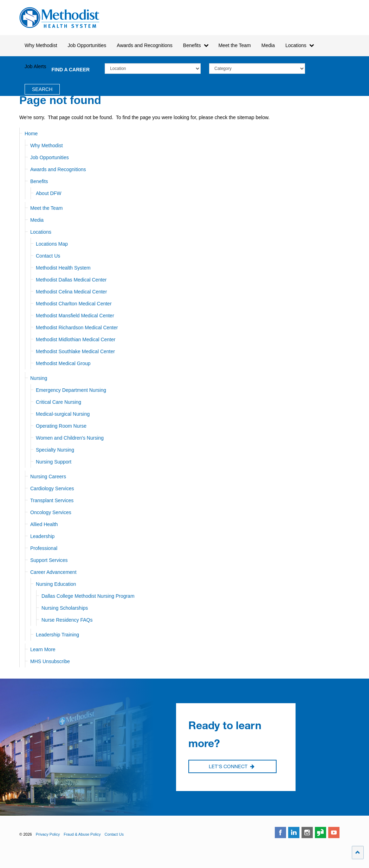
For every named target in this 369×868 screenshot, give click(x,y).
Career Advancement (53, 572)
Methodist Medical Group (63, 363)
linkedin (294, 833)
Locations (41, 232)
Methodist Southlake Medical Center (75, 351)
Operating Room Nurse (61, 426)
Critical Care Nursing (59, 402)
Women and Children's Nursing (70, 438)
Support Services (49, 560)
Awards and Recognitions (58, 169)
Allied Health (44, 524)
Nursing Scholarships (65, 608)
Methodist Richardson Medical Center (77, 328)
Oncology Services (51, 512)
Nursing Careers (48, 477)
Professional (44, 548)
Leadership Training (57, 635)
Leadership (42, 536)
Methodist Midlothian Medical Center (76, 339)
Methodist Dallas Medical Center (71, 280)
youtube (334, 833)
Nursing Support (54, 462)
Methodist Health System (60, 18)
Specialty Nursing (55, 450)
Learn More (43, 649)
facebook (280, 833)
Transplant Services (52, 500)
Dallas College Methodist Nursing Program (88, 596)
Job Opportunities (50, 157)
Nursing (39, 378)
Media (268, 45)
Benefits (39, 181)
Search (42, 89)
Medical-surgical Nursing (63, 414)
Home (31, 134)
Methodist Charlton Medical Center (74, 304)
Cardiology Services (52, 488)
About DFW (48, 193)
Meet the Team (46, 208)
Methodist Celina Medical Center (71, 292)
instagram (307, 833)
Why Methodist (47, 145)
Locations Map (52, 244)
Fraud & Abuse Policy (82, 834)
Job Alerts (35, 66)
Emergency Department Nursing (71, 390)
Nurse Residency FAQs (67, 620)
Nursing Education (56, 584)
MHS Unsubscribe (50, 661)
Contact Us (48, 256)
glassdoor (321, 833)
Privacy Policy (48, 834)
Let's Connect (232, 767)
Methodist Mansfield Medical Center (75, 316)
